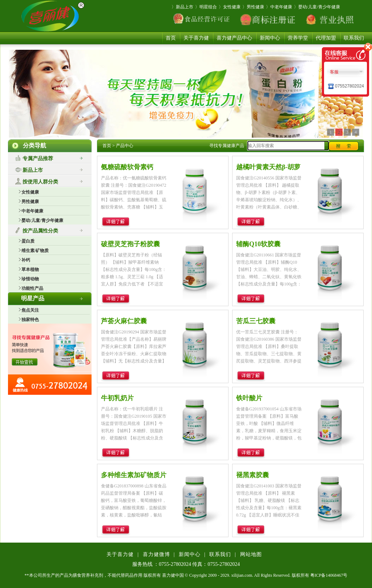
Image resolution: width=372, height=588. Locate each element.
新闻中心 (270, 38)
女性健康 (30, 192)
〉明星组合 (206, 7)
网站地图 (251, 554)
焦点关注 (30, 310)
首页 (171, 38)
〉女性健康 (230, 7)
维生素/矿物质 (35, 251)
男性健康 (30, 202)
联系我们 (354, 38)
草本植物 (30, 269)
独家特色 (30, 320)
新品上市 (33, 170)
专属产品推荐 (38, 159)
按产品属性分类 (40, 231)
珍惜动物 (30, 279)
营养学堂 (298, 38)
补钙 (26, 260)
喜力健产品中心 (234, 38)
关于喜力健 (196, 38)
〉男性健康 (253, 7)
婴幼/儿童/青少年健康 (42, 220)
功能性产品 (32, 288)
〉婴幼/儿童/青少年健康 (317, 7)
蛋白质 (28, 241)
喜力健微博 (156, 554)
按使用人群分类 (40, 182)
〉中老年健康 (279, 7)
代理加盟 (326, 38)
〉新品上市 (182, 7)
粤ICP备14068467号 (329, 575)
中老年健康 (32, 211)
